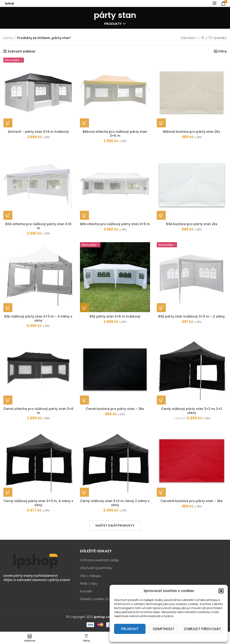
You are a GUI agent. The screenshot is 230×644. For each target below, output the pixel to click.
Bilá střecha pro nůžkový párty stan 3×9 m (115, 224)
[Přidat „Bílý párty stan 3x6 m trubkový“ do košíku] (84, 308)
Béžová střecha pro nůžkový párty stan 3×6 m (115, 134)
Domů (8, 38)
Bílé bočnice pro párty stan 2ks (192, 224)
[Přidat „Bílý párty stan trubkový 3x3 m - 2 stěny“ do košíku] (161, 308)
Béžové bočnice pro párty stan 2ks (192, 132)
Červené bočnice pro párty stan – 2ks (192, 501)
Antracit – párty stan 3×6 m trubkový (38, 132)
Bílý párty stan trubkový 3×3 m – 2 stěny (192, 316)
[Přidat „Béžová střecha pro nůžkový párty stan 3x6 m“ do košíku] (84, 123)
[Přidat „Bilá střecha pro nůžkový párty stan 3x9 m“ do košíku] (84, 215)
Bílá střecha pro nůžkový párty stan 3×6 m (38, 226)
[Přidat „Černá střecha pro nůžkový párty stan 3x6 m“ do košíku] (8, 400)
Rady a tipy (89, 584)
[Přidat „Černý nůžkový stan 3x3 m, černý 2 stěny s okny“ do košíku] (84, 492)
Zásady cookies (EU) (96, 599)
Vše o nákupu (91, 576)
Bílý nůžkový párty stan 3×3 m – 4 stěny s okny (38, 318)
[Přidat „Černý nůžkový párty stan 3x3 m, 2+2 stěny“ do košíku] (161, 400)
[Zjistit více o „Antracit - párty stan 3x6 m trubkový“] (8, 123)
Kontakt (86, 591)
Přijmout (130, 629)
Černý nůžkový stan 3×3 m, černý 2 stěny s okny (115, 503)
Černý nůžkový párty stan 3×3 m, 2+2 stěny (192, 411)
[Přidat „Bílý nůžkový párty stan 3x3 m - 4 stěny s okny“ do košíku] (8, 308)
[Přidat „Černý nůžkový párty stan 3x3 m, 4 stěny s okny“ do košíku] (8, 492)
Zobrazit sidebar (22, 51)
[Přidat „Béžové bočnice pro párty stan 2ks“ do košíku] (161, 123)
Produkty (113, 24)
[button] (221, 591)
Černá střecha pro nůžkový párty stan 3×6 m (38, 411)
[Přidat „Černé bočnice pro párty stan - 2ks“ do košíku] (84, 400)
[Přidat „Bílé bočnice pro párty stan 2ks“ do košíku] (161, 215)
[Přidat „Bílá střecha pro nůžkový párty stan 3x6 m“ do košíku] (8, 215)
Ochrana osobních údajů (100, 560)
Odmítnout (163, 629)
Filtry (222, 51)
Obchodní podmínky (96, 568)
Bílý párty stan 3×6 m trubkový (115, 316)
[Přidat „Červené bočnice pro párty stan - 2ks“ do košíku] (161, 492)
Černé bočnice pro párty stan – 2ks (115, 409)
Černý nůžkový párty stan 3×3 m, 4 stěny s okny (38, 503)
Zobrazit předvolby (202, 629)
